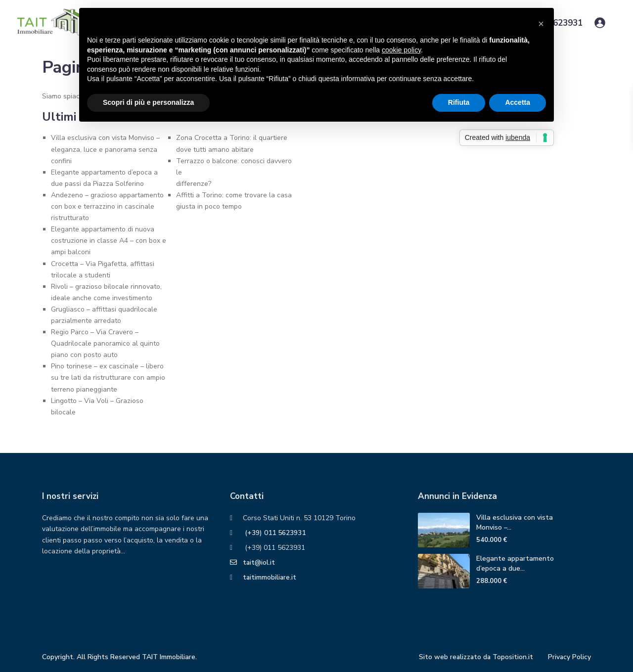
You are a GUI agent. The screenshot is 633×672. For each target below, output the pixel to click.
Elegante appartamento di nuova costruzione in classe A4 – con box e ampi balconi (109, 241)
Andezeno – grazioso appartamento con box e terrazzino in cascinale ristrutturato (107, 206)
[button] (541, 24)
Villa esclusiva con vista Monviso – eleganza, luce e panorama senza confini (105, 149)
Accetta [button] (518, 102)
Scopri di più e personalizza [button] (148, 102)
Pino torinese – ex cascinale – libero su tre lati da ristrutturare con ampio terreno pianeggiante (108, 378)
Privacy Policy (569, 657)
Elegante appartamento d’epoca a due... (515, 563)
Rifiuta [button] (459, 102)
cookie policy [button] (401, 50)
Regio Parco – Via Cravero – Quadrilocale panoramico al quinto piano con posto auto (105, 343)
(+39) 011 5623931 (274, 533)
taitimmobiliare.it (270, 577)
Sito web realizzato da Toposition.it (475, 657)
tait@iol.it (259, 562)
